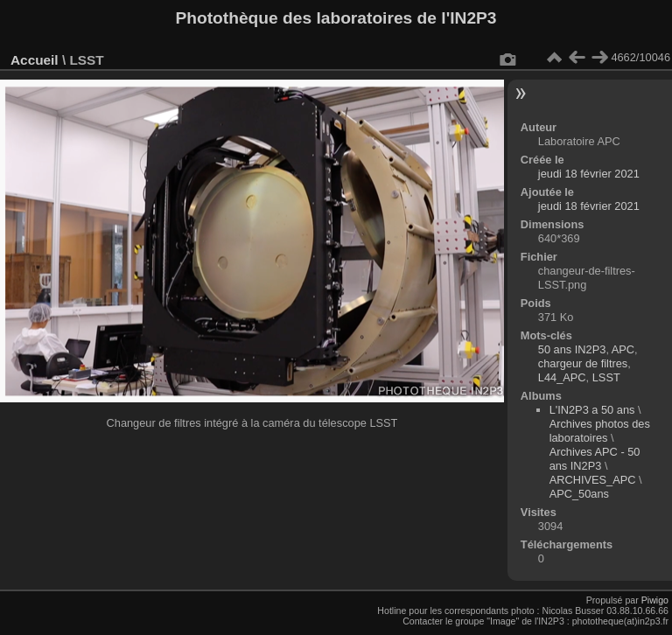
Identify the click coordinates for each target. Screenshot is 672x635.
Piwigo (655, 600)
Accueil (35, 60)
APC (623, 349)
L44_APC (562, 377)
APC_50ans (579, 494)
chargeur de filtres (583, 363)
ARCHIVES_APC (593, 480)
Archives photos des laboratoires (600, 431)
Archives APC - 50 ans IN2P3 (595, 459)
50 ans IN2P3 (572, 349)
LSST (606, 377)
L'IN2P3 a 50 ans (592, 410)
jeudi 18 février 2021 (589, 174)
